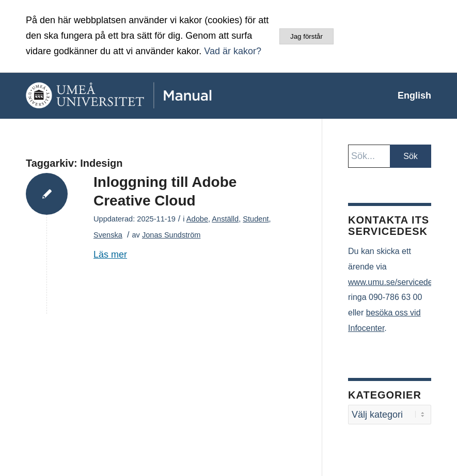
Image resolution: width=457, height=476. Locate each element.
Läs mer (110, 255)
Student (256, 219)
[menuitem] (409, 96)
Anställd (225, 219)
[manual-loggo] (142, 96)
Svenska (108, 235)
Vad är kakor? (233, 51)
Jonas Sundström (171, 235)
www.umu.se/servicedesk (395, 282)
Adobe (197, 219)
